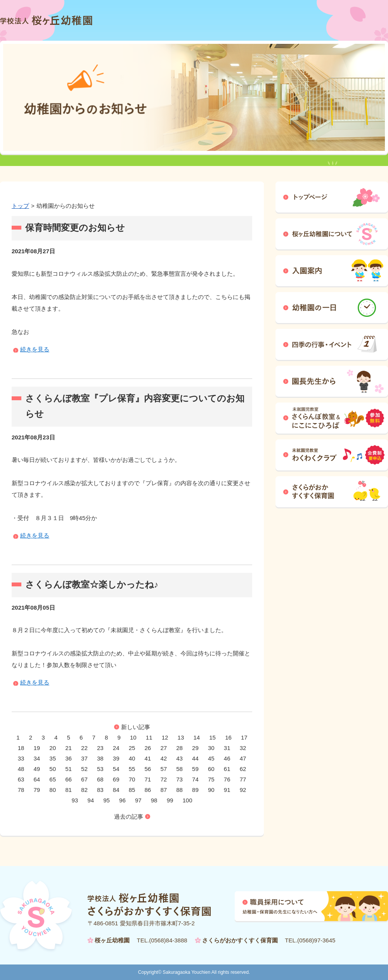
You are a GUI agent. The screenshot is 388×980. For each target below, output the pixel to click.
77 (243, 779)
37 (84, 758)
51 (68, 769)
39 (116, 758)
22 (84, 748)
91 (227, 790)
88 (179, 790)
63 (21, 779)
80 (53, 790)
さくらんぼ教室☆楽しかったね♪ (92, 585)
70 (132, 779)
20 (53, 748)
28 (179, 748)
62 (243, 769)
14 (197, 737)
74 (195, 779)
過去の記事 (129, 817)
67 (84, 779)
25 (132, 748)
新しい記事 (136, 727)
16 (228, 737)
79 (37, 790)
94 (91, 800)
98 (154, 800)
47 (243, 758)
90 (211, 790)
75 (211, 779)
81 (68, 790)
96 (122, 800)
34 (37, 758)
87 (164, 790)
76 (227, 779)
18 (21, 748)
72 (164, 779)
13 (181, 737)
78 (21, 790)
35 (53, 758)
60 (211, 769)
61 (227, 769)
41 (148, 758)
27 (164, 748)
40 (132, 758)
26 (148, 748)
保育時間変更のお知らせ (75, 228)
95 (107, 800)
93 (75, 800)
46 (227, 758)
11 (149, 737)
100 (187, 800)
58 (179, 769)
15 (212, 737)
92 (243, 790)
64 (37, 779)
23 (100, 748)
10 (133, 737)
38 (100, 758)
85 (132, 790)
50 (53, 769)
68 (100, 779)
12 (165, 737)
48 (21, 769)
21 (68, 748)
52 (84, 769)
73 (179, 779)
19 (37, 748)
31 (227, 748)
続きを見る (35, 349)
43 (179, 758)
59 (195, 769)
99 (170, 800)
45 (211, 758)
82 (84, 790)
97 (138, 800)
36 (68, 758)
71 (148, 779)
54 (116, 769)
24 (116, 748)
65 (53, 779)
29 (195, 748)
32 (243, 748)
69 (116, 779)
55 (132, 769)
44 (195, 758)
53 (100, 769)
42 (164, 758)
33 (21, 758)
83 (100, 790)
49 (37, 769)
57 (164, 769)
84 (116, 790)
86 (148, 790)
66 (68, 779)
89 (195, 790)
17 (244, 737)
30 (211, 748)
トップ (20, 206)
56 (148, 769)
